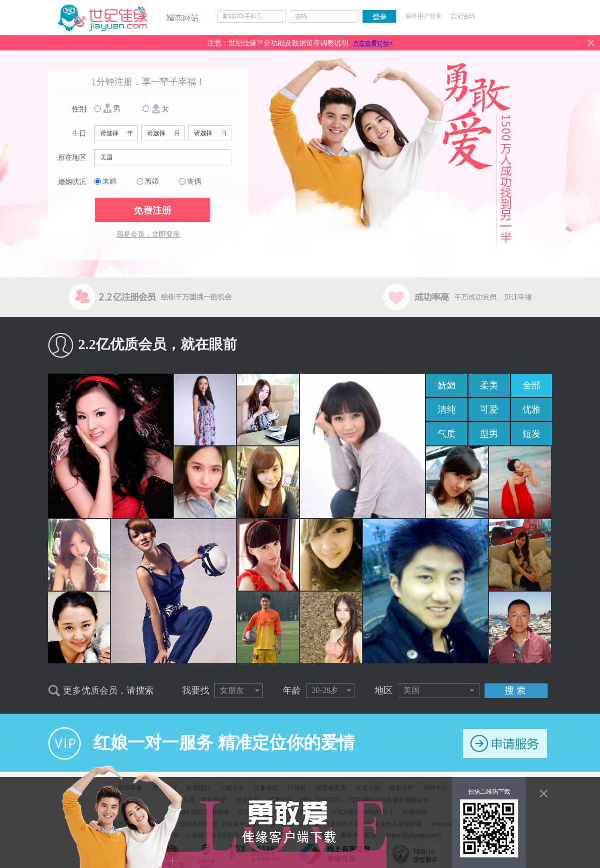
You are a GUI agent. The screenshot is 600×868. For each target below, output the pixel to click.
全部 (531, 385)
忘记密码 (463, 16)
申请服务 (505, 744)
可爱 (489, 410)
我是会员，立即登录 (148, 234)
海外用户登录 (424, 16)
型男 (489, 434)
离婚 (152, 181)
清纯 (447, 410)
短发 (531, 434)
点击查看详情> (373, 43)
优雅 (531, 410)
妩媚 (447, 385)
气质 (447, 434)
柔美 (489, 385)
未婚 (109, 181)
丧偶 (194, 181)
